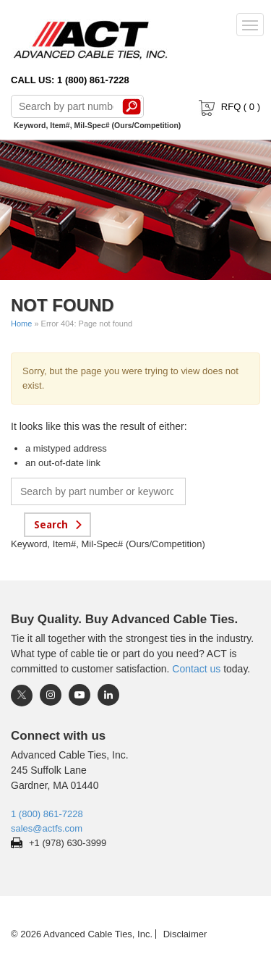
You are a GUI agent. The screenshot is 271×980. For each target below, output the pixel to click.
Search (132, 106)
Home (21, 324)
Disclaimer (185, 934)
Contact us (196, 669)
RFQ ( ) (228, 107)
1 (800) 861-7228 (47, 814)
